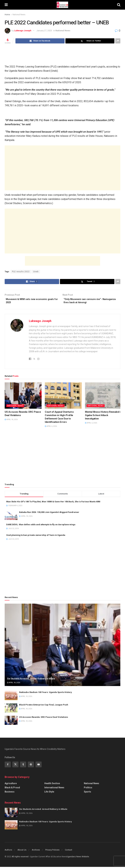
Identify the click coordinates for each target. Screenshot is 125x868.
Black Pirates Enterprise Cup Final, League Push (44, 706)
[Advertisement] (62, 54)
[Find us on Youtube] (39, 766)
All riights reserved (20, 858)
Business (10, 793)
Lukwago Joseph (23, 31)
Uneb (36, 272)
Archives (36, 851)
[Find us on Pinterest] (31, 766)
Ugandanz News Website (78, 858)
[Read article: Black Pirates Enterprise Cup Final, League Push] (11, 709)
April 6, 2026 (51, 428)
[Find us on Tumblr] (23, 766)
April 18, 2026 (11, 421)
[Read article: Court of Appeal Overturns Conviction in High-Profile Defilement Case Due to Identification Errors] (63, 397)
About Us (22, 851)
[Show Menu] (6, 5)
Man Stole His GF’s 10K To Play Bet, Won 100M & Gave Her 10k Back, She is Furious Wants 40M (53, 503)
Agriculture (11, 785)
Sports (87, 793)
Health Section (52, 785)
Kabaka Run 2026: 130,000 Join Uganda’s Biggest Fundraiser (49, 513)
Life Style (49, 793)
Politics (88, 789)
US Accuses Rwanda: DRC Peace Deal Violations (44, 718)
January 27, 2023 (44, 31)
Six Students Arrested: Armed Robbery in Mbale (31, 680)
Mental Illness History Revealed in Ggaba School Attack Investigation (103, 417)
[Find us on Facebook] (8, 766)
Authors (8, 851)
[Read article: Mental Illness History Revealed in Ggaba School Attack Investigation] (103, 397)
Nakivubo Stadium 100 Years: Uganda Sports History (45, 693)
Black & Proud (12, 789)
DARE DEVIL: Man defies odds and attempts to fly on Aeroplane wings (41, 526)
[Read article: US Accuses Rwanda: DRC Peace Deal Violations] (23, 397)
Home (7, 15)
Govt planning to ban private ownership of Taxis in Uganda (36, 536)
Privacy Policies (52, 851)
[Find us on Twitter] (15, 766)
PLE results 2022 (21, 272)
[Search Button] (119, 5)
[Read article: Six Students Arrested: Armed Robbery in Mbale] (62, 646)
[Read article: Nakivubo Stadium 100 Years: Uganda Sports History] (11, 697)
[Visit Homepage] (62, 5)
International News (54, 789)
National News (19, 15)
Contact (69, 851)
